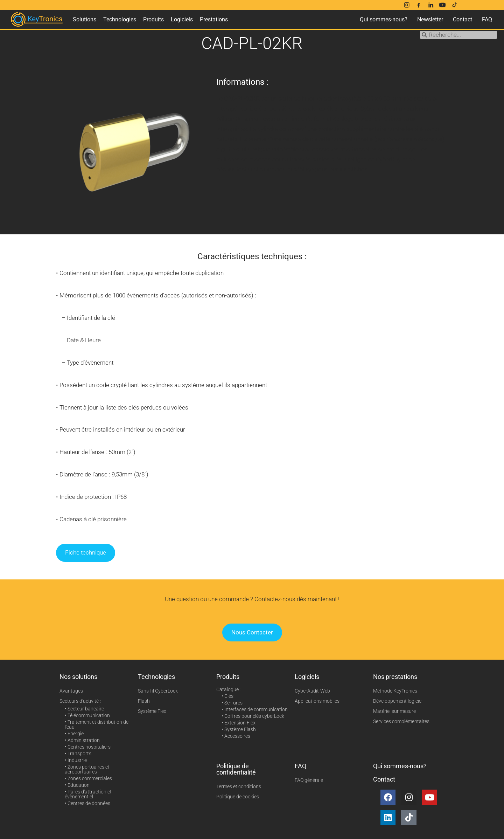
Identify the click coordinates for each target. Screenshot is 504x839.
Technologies (120, 19)
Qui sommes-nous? (384, 19)
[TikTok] (454, 5)
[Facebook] (419, 5)
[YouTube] (442, 5)
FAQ (487, 19)
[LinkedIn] (430, 5)
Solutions (85, 19)
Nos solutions (78, 677)
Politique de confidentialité (236, 769)
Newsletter (430, 19)
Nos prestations (395, 677)
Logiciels (182, 19)
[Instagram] (407, 5)
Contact (463, 19)
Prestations (214, 19)
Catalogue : (229, 689)
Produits (153, 19)
